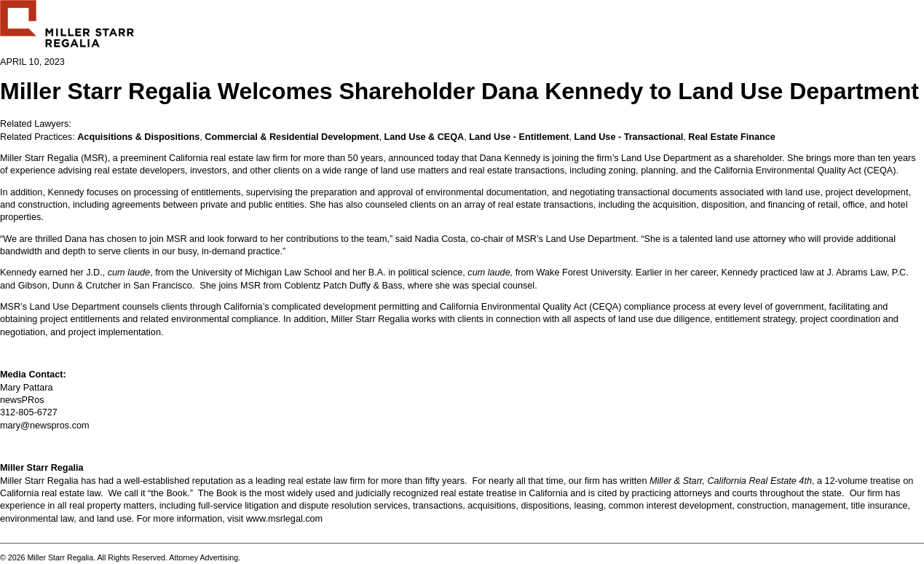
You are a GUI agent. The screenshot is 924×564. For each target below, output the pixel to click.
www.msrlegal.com (285, 519)
